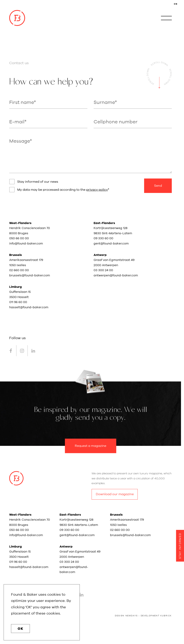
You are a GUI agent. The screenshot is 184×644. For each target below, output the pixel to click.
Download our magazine (115, 494)
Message (20, 141)
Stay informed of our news (38, 182)
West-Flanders (20, 223)
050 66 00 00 (19, 238)
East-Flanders (104, 223)
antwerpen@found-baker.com (116, 275)
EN (176, 4)
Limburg (16, 287)
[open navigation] (166, 18)
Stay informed (180, 546)
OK (20, 629)
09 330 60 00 (104, 238)
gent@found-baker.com (111, 244)
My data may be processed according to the (63, 190)
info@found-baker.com (26, 244)
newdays (132, 616)
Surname (104, 102)
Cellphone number (116, 122)
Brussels (16, 255)
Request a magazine (90, 446)
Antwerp (100, 255)
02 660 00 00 (19, 270)
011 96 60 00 (18, 302)
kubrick (166, 616)
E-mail (17, 122)
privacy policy (97, 190)
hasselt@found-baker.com (29, 307)
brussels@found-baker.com (30, 275)
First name (22, 102)
